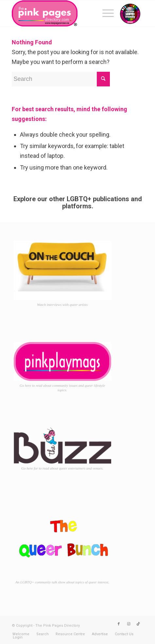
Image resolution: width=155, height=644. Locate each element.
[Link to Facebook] (119, 624)
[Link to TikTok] (138, 624)
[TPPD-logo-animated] (64, 13)
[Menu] (105, 13)
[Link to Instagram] (129, 624)
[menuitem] (105, 13)
